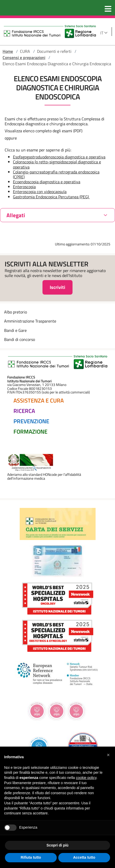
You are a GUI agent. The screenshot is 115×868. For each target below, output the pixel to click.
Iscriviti (58, 287)
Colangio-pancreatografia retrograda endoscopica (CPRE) (56, 174)
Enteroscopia (24, 187)
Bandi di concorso (20, 339)
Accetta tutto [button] (84, 857)
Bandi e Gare (15, 330)
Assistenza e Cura (39, 400)
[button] (108, 755)
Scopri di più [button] (58, 845)
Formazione (30, 432)
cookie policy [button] (86, 778)
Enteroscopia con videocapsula (40, 192)
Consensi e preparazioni (24, 57)
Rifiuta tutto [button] (31, 857)
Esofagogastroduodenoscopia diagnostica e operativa (59, 157)
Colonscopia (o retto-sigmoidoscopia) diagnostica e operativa (57, 164)
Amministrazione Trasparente (30, 321)
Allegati (16, 215)
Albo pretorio (16, 312)
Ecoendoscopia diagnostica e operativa (47, 182)
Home (8, 51)
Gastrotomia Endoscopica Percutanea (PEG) (51, 197)
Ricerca (24, 411)
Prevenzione (31, 421)
